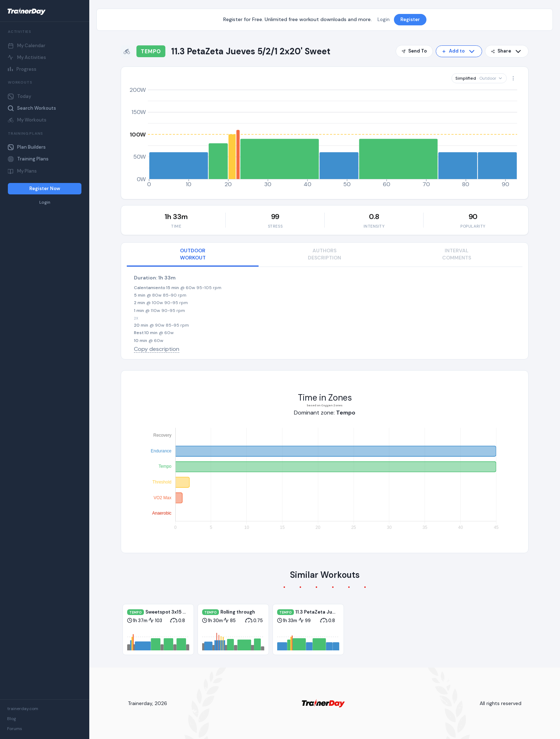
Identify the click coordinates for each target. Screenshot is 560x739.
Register (410, 19)
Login (45, 202)
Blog (12, 719)
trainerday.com (23, 709)
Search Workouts (32, 108)
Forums (15, 729)
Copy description (157, 349)
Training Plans (28, 159)
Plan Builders (27, 147)
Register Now (45, 189)
